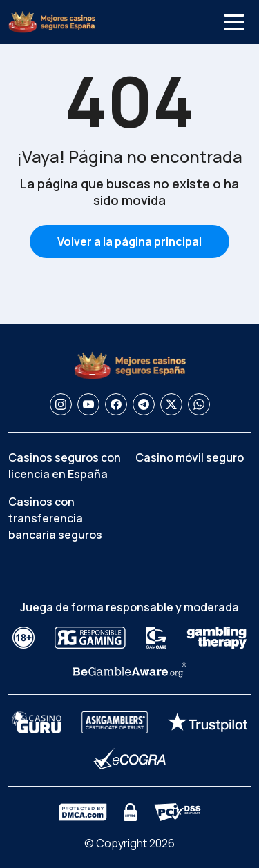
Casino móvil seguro (190, 457)
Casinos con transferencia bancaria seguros (55, 518)
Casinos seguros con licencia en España (65, 466)
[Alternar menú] (234, 22)
